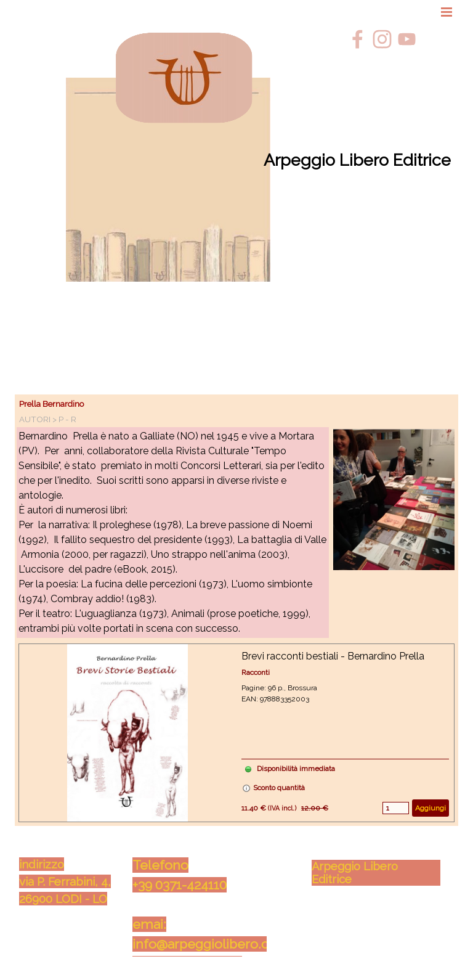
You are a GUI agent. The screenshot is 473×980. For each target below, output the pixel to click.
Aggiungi (431, 808)
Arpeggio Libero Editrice (357, 160)
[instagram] (382, 39)
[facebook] (358, 39)
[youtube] (407, 39)
